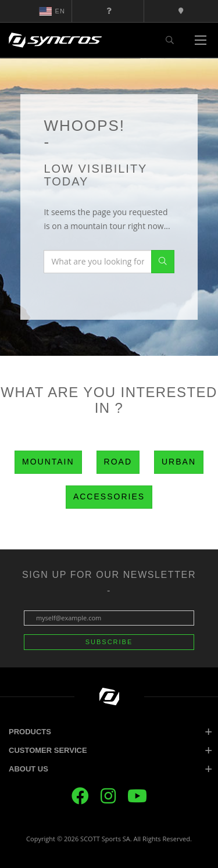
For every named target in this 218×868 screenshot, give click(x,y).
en (52, 11)
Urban (179, 462)
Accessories (109, 496)
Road (118, 462)
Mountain (48, 462)
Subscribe (109, 642)
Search (163, 262)
